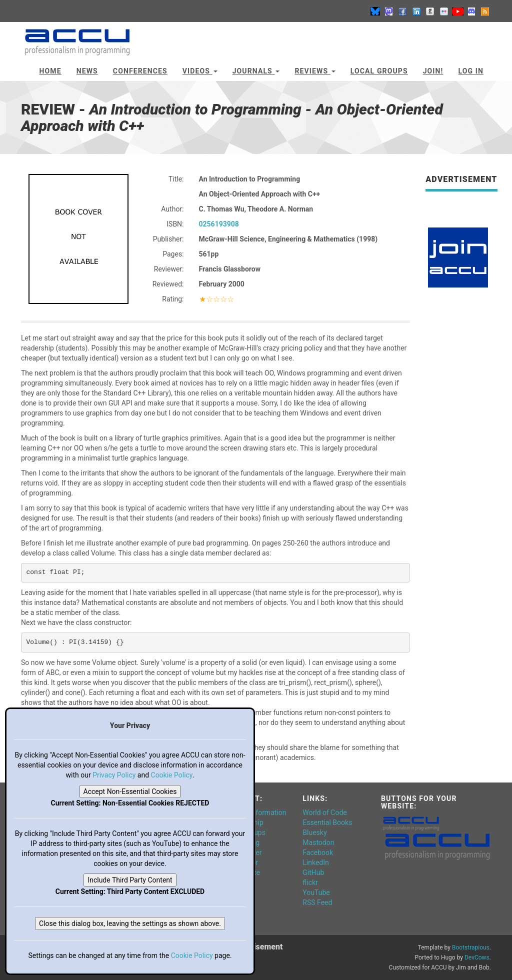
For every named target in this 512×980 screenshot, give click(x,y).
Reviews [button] (315, 71)
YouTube (316, 892)
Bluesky (314, 832)
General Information (255, 812)
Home (50, 71)
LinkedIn (316, 862)
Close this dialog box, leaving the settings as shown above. (130, 923)
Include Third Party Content (130, 880)
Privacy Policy (114, 775)
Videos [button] (200, 71)
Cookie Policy (172, 775)
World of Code (324, 812)
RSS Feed (317, 902)
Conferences (140, 71)
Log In (471, 71)
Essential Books (327, 822)
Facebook (318, 852)
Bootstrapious (471, 947)
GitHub (313, 872)
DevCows (477, 957)
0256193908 (219, 224)
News (87, 71)
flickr (310, 882)
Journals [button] (256, 71)
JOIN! (433, 71)
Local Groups (379, 71)
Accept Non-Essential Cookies (130, 791)
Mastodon (318, 842)
